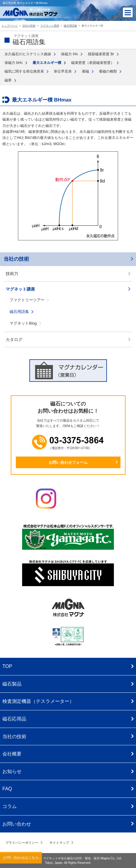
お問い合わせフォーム (68, 462)
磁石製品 (12, 684)
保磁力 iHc (69, 54)
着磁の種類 (108, 71)
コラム (10, 806)
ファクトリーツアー (27, 300)
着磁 (85, 71)
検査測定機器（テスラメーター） (38, 701)
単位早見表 (63, 71)
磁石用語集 (19, 312)
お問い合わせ (17, 824)
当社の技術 (16, 259)
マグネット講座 (20, 289)
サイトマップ (59, 843)
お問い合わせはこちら (21, 858)
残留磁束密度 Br (101, 54)
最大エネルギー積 (47, 63)
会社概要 (12, 754)
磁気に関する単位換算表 (24, 71)
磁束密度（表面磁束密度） (93, 63)
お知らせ (12, 771)
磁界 (8, 80)
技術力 (12, 274)
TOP (7, 666)
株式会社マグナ (68, 608)
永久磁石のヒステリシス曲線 (28, 54)
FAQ (7, 789)
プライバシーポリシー (22, 843)
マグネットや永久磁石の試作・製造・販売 (71, 858)
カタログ (14, 339)
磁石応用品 (14, 719)
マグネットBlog (23, 323)
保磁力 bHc (14, 63)
